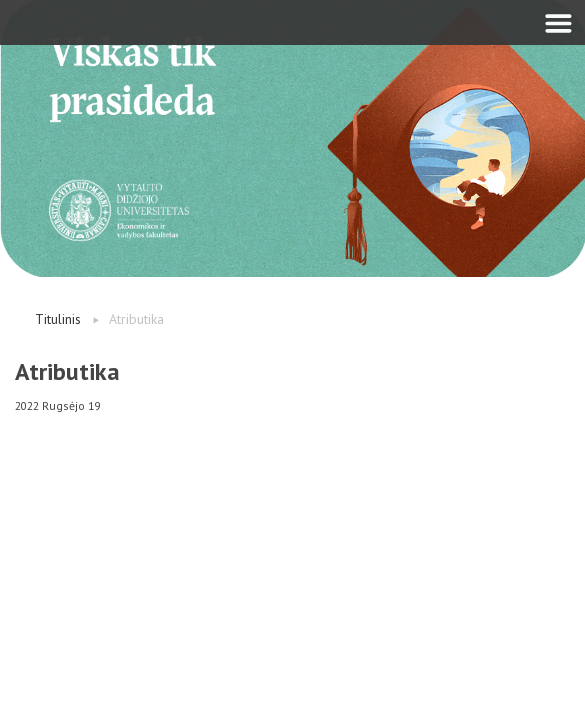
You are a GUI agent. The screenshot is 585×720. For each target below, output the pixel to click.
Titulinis (58, 319)
